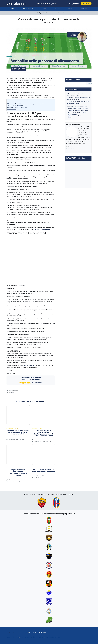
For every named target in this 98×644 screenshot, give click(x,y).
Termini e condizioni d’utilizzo (53, 637)
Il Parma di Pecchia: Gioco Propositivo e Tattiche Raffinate (78, 99)
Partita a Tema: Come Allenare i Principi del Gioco (77, 113)
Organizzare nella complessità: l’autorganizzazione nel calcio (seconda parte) (44, 433)
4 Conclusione (11, 109)
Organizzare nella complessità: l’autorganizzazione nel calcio (18, 473)
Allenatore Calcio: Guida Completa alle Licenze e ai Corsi (78, 95)
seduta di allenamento (42, 229)
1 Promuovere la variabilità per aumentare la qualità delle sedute (26, 104)
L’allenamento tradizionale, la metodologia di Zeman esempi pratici (18, 432)
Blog (45, 9)
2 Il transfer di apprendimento (16, 105)
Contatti (84, 9)
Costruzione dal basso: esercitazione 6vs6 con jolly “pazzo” (78, 102)
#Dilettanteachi (29, 9)
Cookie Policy (41, 637)
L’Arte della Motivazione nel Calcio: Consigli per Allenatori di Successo (77, 110)
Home (13, 9)
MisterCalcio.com (30, 365)
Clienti (57, 9)
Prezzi (70, 9)
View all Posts (71, 148)
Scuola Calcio (15, 391)
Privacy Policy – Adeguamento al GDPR (26, 637)
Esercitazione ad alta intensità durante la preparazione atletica (77, 106)
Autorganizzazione (46, 442)
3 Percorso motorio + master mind (17, 107)
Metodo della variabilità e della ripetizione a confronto (44, 471)
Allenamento (12, 392)
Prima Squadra (20, 440)
